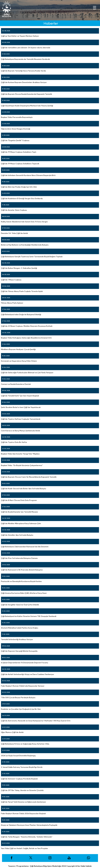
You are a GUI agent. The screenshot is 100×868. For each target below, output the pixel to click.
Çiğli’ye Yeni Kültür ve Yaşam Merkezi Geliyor (20, 36)
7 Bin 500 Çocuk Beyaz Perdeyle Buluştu (18, 697)
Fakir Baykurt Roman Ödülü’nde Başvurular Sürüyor (23, 686)
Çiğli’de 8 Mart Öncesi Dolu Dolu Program (19, 500)
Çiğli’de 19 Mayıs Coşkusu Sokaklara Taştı (19, 152)
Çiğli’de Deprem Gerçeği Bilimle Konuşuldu (19, 651)
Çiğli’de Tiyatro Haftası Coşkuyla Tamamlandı (21, 419)
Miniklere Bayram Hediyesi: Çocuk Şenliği (18, 349)
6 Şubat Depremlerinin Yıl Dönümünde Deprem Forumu (25, 663)
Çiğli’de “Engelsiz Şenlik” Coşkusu (15, 140)
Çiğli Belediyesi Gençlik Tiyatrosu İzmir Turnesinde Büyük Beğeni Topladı (32, 257)
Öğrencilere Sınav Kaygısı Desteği (16, 129)
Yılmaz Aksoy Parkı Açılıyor (12, 303)
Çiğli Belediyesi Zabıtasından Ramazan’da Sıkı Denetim (25, 547)
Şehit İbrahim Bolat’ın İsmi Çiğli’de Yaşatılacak (21, 407)
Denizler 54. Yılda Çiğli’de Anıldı (14, 233)
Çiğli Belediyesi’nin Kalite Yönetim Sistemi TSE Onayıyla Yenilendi (29, 616)
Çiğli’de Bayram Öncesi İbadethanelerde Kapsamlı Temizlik (26, 94)
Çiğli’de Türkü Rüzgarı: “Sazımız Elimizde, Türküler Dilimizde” (27, 837)
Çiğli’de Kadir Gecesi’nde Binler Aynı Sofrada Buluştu (24, 489)
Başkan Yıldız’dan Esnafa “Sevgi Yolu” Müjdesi (20, 454)
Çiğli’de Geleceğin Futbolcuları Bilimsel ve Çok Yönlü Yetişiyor (27, 373)
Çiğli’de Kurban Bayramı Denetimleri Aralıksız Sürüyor (24, 82)
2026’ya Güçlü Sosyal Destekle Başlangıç (18, 756)
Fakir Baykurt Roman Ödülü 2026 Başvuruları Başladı (23, 813)
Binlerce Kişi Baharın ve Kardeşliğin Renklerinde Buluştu (25, 245)
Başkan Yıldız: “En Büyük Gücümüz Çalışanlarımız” (22, 465)
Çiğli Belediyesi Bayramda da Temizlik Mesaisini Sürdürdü (25, 59)
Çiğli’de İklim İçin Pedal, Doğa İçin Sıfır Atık (19, 187)
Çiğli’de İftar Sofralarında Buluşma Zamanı (19, 558)
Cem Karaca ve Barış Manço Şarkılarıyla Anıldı (20, 431)
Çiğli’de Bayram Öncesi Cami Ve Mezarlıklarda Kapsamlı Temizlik (29, 477)
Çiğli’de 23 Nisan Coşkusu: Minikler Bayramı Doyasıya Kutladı (27, 326)
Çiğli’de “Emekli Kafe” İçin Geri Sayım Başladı (20, 396)
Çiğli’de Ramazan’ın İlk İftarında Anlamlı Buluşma (22, 570)
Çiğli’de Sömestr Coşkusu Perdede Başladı (19, 779)
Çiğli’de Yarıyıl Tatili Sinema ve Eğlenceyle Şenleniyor (24, 802)
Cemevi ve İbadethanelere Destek (16, 384)
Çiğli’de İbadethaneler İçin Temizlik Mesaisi (19, 512)
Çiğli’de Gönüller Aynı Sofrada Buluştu (17, 535)
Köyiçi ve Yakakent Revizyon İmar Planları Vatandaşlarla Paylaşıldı (29, 825)
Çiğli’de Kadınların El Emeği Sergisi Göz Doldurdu (22, 198)
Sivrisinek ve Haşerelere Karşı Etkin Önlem (19, 361)
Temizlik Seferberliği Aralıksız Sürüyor (17, 639)
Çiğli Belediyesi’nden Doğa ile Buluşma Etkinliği (21, 314)
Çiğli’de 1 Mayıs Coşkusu (11, 280)
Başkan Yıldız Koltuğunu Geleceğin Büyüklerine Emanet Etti (26, 338)
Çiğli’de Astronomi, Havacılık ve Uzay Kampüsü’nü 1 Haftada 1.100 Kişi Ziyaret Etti (36, 721)
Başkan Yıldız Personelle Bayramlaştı (17, 117)
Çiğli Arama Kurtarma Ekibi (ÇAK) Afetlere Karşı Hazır (24, 593)
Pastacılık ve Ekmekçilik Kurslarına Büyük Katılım (21, 581)
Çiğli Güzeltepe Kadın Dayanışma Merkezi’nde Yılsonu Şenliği (27, 106)
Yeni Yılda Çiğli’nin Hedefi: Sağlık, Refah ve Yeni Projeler (25, 848)
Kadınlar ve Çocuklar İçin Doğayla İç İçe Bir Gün (21, 709)
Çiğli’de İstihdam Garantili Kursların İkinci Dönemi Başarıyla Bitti (28, 175)
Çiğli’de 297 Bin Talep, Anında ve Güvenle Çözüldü (22, 790)
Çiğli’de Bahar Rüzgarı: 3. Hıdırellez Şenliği (19, 268)
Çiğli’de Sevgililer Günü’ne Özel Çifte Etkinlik (20, 605)
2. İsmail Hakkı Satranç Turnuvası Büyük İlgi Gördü (22, 767)
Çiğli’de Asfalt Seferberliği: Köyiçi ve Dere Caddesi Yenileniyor (28, 674)
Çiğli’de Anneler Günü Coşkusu (14, 210)
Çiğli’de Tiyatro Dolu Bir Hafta (14, 442)
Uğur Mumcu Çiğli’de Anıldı (12, 732)
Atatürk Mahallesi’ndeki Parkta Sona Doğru (20, 628)
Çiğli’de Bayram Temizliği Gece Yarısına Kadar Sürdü (23, 71)
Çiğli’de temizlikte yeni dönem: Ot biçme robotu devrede (26, 48)
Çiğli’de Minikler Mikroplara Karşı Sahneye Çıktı (21, 523)
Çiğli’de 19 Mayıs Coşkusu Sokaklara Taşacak (20, 164)
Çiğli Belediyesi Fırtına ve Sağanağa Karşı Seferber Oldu (25, 744)
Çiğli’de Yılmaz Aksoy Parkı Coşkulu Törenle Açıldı (22, 291)
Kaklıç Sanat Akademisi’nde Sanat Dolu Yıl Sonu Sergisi (24, 222)
